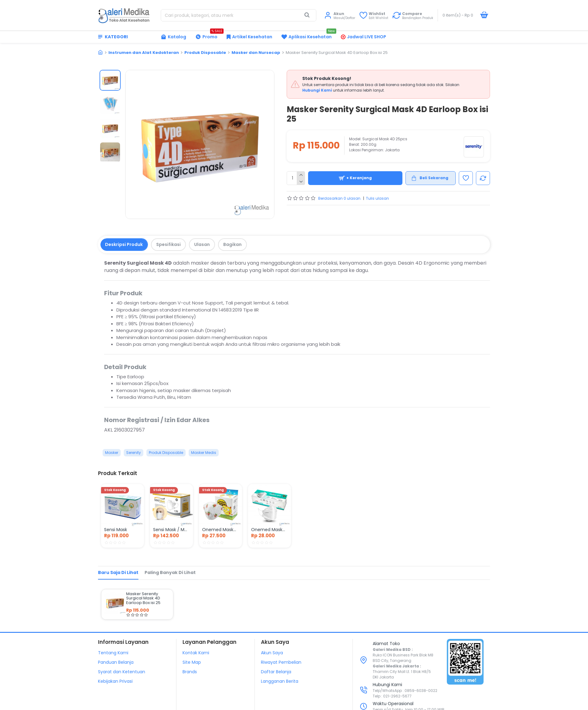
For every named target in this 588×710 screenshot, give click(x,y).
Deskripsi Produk (124, 244)
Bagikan (232, 244)
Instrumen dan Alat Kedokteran (144, 53)
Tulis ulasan (377, 198)
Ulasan (202, 244)
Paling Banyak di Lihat (170, 572)
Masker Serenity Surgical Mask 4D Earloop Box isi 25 (143, 598)
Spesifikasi (168, 244)
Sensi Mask (116, 530)
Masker (112, 453)
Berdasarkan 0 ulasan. (340, 198)
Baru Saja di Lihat (118, 572)
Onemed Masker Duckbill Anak (221, 530)
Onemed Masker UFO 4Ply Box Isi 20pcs (269, 530)
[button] (110, 155)
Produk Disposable (205, 53)
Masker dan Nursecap (256, 53)
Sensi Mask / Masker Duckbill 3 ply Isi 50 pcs (171, 530)
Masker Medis (204, 453)
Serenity (134, 453)
